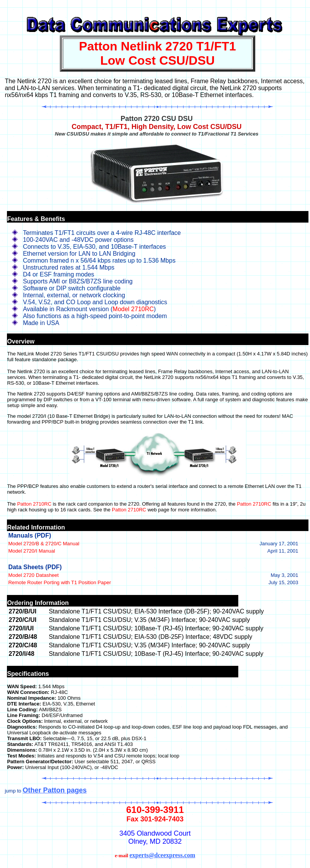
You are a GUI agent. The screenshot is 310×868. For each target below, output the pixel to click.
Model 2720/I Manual (31, 551)
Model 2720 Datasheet (33, 575)
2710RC (42, 504)
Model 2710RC (133, 309)
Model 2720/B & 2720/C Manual (44, 544)
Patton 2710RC (254, 504)
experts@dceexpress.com (163, 855)
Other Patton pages (55, 790)
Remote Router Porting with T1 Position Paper (59, 582)
